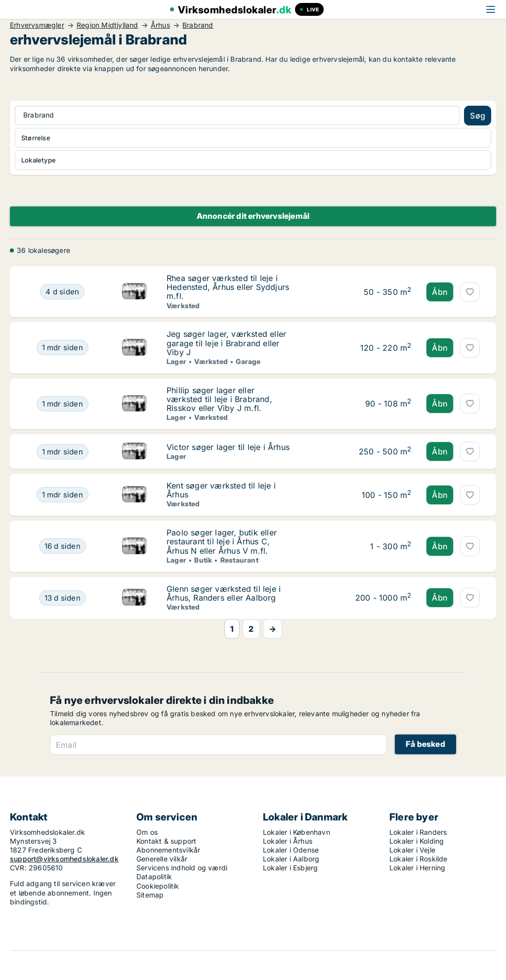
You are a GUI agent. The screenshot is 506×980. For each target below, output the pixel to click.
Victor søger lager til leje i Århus (228, 447)
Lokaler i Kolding (417, 841)
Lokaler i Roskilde (419, 859)
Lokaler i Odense (291, 850)
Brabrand (198, 25)
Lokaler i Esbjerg (290, 868)
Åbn (440, 292)
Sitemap (150, 895)
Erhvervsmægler (37, 25)
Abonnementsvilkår (168, 850)
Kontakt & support (166, 841)
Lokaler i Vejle (412, 850)
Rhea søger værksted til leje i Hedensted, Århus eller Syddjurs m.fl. (228, 287)
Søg (478, 116)
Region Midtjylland (107, 25)
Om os (147, 832)
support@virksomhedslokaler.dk (64, 859)
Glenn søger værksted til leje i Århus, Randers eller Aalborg (224, 593)
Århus (160, 25)
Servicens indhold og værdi (182, 868)
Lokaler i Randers (418, 832)
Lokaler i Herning (417, 868)
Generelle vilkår (162, 859)
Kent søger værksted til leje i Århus (221, 490)
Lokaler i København (296, 832)
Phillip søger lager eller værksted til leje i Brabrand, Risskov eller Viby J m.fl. (219, 399)
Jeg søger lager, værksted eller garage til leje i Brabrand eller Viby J (226, 343)
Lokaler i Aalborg (291, 859)
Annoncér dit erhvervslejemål (253, 216)
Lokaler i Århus (288, 841)
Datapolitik (154, 877)
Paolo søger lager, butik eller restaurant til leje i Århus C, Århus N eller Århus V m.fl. (222, 541)
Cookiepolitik (158, 886)
